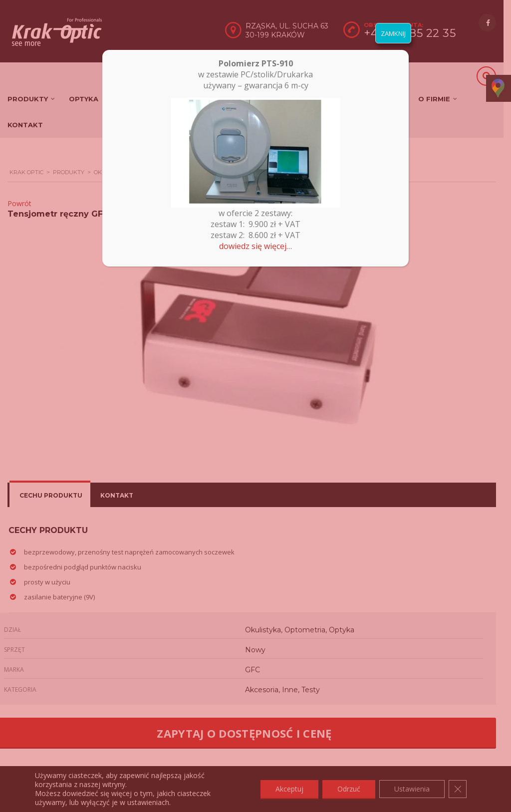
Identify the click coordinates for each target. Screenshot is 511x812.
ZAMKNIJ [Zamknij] (393, 33)
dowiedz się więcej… (255, 246)
